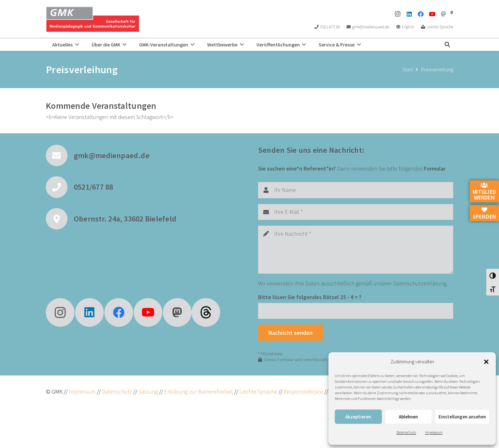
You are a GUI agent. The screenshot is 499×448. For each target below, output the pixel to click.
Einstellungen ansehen (462, 417)
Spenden (484, 213)
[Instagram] (398, 14)
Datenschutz (406, 432)
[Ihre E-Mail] (356, 212)
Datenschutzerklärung (420, 283)
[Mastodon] (444, 14)
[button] (486, 362)
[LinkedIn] (409, 14)
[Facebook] (421, 14)
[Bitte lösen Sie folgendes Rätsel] (356, 311)
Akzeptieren (358, 417)
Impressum (434, 432)
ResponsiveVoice (303, 392)
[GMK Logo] (92, 19)
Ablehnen (408, 417)
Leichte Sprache (259, 392)
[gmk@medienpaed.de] (60, 156)
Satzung (148, 392)
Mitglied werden (484, 192)
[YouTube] (432, 14)
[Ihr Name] (356, 190)
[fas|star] (206, 312)
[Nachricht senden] (291, 332)
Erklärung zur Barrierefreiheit (199, 392)
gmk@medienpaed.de (112, 155)
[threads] (452, 12)
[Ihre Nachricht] (356, 250)
